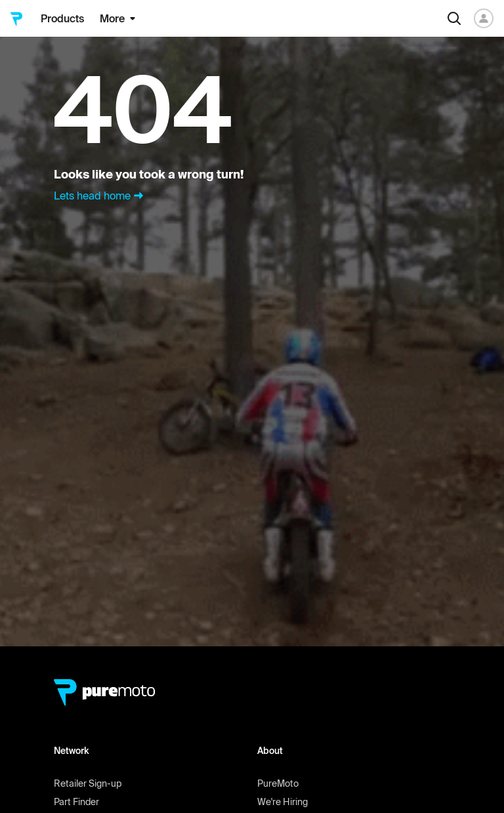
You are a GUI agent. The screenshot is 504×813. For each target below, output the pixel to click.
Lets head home (100, 196)
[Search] (454, 18)
